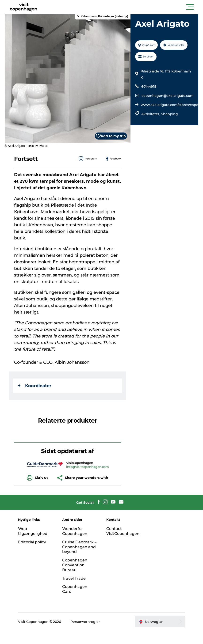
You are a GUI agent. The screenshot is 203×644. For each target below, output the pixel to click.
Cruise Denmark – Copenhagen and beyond (80, 547)
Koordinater (35, 386)
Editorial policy (33, 542)
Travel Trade (74, 578)
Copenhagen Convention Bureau (75, 565)
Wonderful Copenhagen (75, 531)
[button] (123, 7)
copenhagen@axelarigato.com (168, 96)
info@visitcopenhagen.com (88, 467)
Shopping (169, 114)
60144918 (149, 87)
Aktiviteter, (151, 114)
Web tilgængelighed (33, 531)
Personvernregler (86, 622)
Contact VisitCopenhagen (123, 531)
